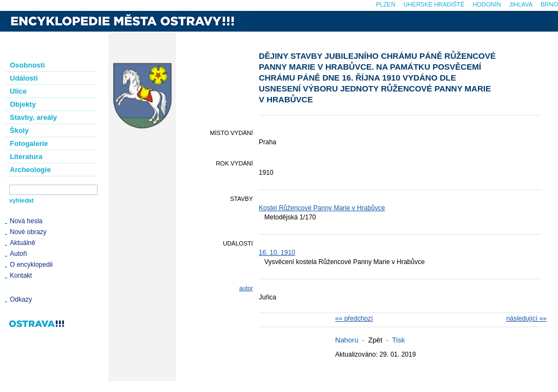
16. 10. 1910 (277, 253)
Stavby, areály (33, 117)
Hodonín (487, 4)
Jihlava (521, 4)
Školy (19, 130)
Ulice (18, 91)
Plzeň (386, 4)
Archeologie (30, 170)
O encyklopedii (31, 265)
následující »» (526, 318)
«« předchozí (354, 318)
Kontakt (21, 275)
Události (24, 78)
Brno (549, 4)
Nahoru (347, 340)
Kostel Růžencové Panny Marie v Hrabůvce (322, 208)
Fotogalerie (29, 143)
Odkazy (21, 299)
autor (246, 288)
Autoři (18, 254)
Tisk (399, 340)
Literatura (26, 157)
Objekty (23, 104)
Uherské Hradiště (434, 4)
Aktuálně (23, 243)
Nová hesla (26, 221)
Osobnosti (27, 65)
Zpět (375, 340)
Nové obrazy (28, 232)
